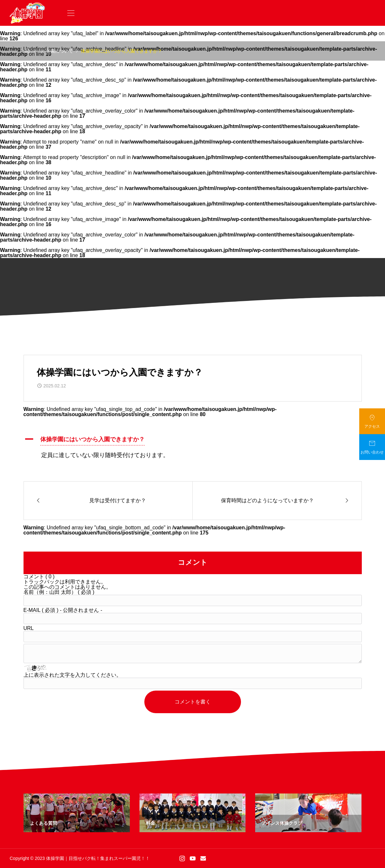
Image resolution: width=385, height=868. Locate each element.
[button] (193, 440)
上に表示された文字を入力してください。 (72, 675)
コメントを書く (193, 702)
